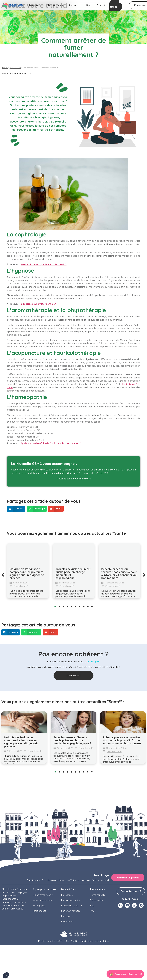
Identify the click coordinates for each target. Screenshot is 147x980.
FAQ (92, 911)
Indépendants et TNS (72, 906)
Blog (92, 906)
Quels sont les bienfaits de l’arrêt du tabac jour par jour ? (51, 443)
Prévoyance (67, 916)
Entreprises (67, 895)
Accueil (5, 68)
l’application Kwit (67, 473)
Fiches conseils (97, 895)
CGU (67, 941)
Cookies (75, 941)
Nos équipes (39, 906)
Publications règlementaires (95, 941)
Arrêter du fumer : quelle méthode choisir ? (44, 264)
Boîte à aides (96, 901)
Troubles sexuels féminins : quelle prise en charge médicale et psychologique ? (73, 573)
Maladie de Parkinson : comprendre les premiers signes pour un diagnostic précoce (27, 573)
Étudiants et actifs (71, 901)
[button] (16, 509)
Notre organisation (42, 901)
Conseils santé (15, 68)
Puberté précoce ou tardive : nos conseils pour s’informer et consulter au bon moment (119, 573)
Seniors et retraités (71, 911)
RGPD (60, 941)
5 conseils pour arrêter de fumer (38, 304)
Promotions (67, 922)
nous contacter (81, 479)
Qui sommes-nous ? (43, 895)
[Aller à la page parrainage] (125, 974)
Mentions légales (47, 941)
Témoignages (39, 911)
